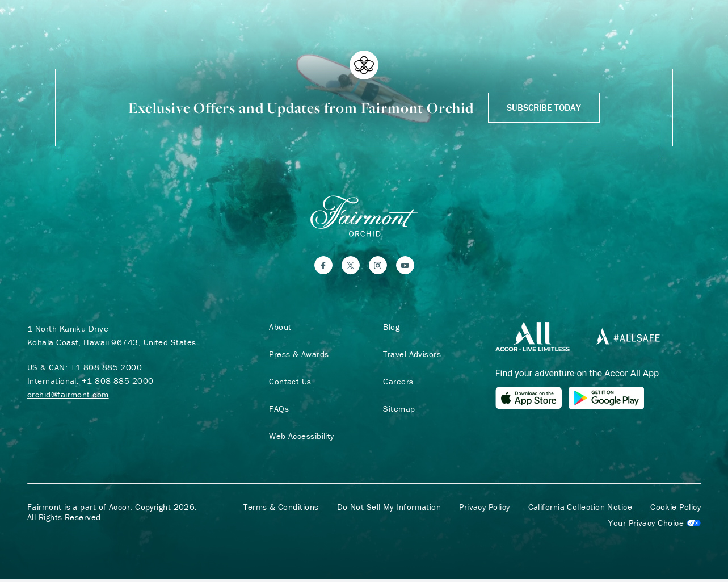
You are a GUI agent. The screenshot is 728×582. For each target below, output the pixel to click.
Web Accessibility (299, 438)
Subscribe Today (544, 107)
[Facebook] (323, 267)
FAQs (277, 411)
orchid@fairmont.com (68, 397)
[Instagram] (378, 267)
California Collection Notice (580, 510)
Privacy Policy (484, 510)
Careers (396, 384)
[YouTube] (405, 267)
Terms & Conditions (281, 510)
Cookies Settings (655, 526)
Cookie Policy (676, 510)
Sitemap (397, 411)
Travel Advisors (410, 357)
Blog (390, 329)
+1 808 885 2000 (106, 369)
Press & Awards (296, 357)
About (278, 329)
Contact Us (288, 384)
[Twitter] (351, 267)
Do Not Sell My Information (389, 510)
